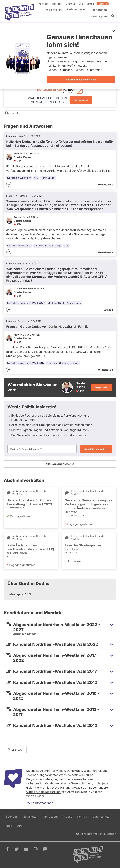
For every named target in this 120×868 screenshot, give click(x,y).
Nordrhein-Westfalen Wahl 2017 (26, 363)
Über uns (70, 4)
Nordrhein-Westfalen (19, 178)
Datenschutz (101, 817)
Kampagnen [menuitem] (99, 16)
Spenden (103, 4)
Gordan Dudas (22, 157)
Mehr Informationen (40, 803)
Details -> (109, 310)
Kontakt (90, 4)
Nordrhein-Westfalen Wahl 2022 (26, 303)
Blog (81, 4)
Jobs (9, 826)
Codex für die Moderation (43, 792)
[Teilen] (9, 184)
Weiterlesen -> (106, 185)
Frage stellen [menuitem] (53, 10)
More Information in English (96, 834)
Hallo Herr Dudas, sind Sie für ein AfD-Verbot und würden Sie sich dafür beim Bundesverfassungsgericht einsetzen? (60, 143)
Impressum (50, 817)
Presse (68, 817)
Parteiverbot (48, 178)
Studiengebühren (69, 363)
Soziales (52, 363)
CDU (66, 245)
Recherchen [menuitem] (99, 10)
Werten (31, 796)
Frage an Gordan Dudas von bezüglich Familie (47, 327)
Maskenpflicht (56, 303)
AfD (36, 178)
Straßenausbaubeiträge (47, 245)
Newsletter (57, 4)
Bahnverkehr (74, 303)
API (19, 826)
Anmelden (44, 4)
